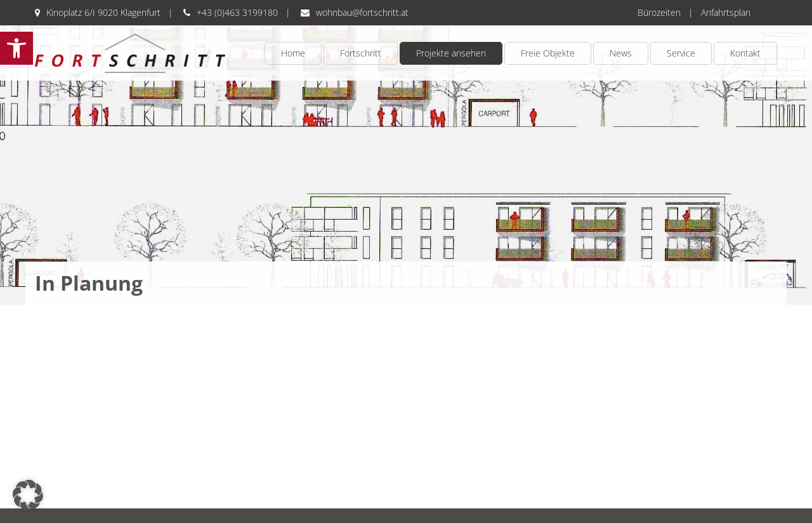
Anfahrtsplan (726, 12)
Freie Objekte (548, 53)
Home (293, 53)
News (621, 53)
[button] (16, 48)
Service (681, 53)
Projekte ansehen (451, 53)
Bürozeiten (659, 12)
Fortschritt (361, 53)
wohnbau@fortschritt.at (362, 12)
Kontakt (745, 53)
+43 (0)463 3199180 (237, 12)
